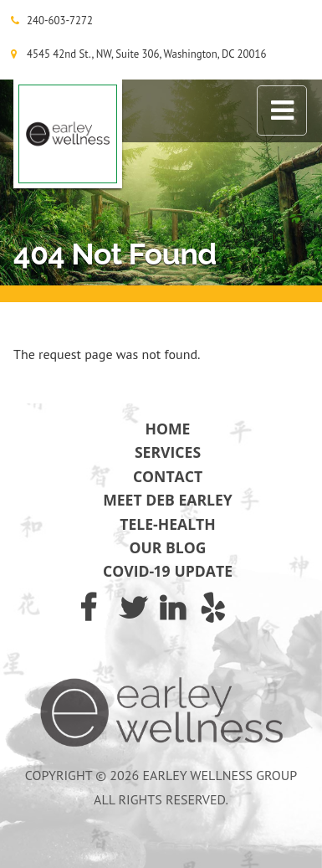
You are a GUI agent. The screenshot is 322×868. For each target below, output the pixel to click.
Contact (168, 476)
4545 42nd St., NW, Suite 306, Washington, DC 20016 (146, 54)
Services (168, 452)
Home (168, 429)
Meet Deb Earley (168, 500)
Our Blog (168, 547)
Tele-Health (168, 524)
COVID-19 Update (168, 571)
